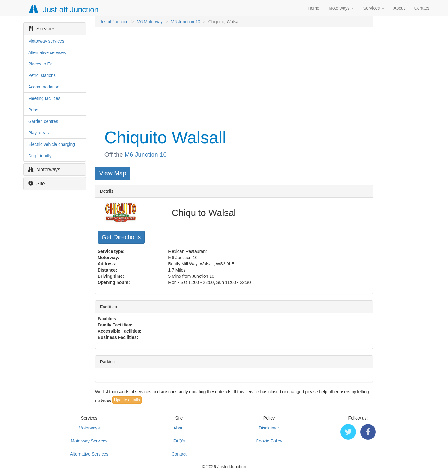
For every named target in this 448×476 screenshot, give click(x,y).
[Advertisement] (234, 77)
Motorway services (46, 41)
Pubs (33, 110)
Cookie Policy (269, 441)
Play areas (38, 133)
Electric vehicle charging (52, 144)
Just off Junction (64, 10)
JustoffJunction (114, 22)
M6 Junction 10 (186, 22)
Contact (422, 8)
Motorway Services (89, 441)
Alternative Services (89, 454)
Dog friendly (40, 156)
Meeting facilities (44, 98)
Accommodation (44, 87)
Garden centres (43, 121)
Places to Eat (41, 64)
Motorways (341, 8)
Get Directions (121, 237)
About (399, 8)
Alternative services (47, 52)
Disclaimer (269, 428)
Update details (127, 400)
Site (37, 184)
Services (374, 8)
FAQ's (179, 441)
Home (314, 8)
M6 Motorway (150, 22)
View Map (113, 173)
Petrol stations (42, 75)
